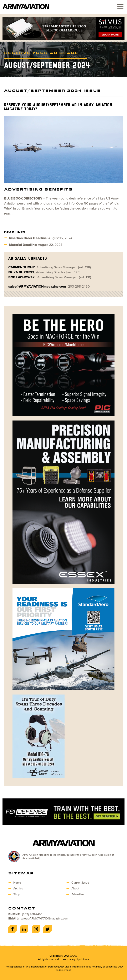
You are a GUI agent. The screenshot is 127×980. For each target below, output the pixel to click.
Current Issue (80, 883)
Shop (17, 894)
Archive (18, 888)
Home (17, 883)
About (75, 888)
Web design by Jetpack (76, 959)
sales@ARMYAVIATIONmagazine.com (44, 919)
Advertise (78, 894)
